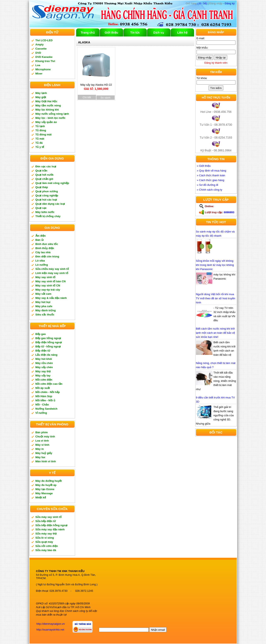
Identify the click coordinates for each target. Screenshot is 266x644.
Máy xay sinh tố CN (48, 285)
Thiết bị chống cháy (48, 216)
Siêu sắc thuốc (45, 315)
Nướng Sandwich (47, 409)
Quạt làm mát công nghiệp (52, 183)
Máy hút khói (44, 359)
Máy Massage (44, 493)
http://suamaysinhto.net (50, 630)
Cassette (41, 49)
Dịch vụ (159, 33)
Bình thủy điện (45, 248)
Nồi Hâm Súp (44, 396)
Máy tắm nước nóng (48, 105)
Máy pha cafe (44, 306)
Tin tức (135, 33)
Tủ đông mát (44, 135)
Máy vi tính (42, 445)
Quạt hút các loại (46, 200)
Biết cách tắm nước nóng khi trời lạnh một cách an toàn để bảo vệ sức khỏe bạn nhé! (215, 333)
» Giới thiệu (204, 166)
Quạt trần (41, 171)
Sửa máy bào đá (46, 550)
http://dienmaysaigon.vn (51, 624)
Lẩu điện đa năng (46, 355)
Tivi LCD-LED (44, 40)
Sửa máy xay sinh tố (49, 517)
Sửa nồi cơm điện (47, 546)
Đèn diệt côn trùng (47, 256)
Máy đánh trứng (46, 310)
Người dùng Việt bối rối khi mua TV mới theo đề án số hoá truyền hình (216, 298)
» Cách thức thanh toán (211, 175)
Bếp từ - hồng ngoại (48, 346)
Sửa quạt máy (44, 542)
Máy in (40, 449)
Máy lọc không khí (47, 110)
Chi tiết (87, 97)
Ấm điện (41, 236)
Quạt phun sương (47, 191)
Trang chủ (88, 33)
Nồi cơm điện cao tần (49, 384)
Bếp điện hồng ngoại (49, 342)
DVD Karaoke (44, 57)
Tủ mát (40, 139)
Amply (40, 44)
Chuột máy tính (45, 436)
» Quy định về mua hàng (212, 171)
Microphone (43, 69)
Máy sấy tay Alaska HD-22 (96, 85)
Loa (38, 65)
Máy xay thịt (43, 371)
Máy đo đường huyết (49, 481)
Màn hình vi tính (46, 461)
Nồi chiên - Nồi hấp (48, 392)
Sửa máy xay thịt (46, 534)
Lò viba (40, 261)
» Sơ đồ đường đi (208, 185)
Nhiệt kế (41, 497)
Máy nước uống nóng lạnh (52, 114)
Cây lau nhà (43, 252)
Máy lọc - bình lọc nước (50, 118)
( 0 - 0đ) (196, 3)
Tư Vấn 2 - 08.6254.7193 (216, 138)
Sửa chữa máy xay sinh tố (52, 269)
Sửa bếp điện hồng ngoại (52, 525)
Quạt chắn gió (44, 179)
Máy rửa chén (44, 363)
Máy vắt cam (43, 294)
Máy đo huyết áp (46, 485)
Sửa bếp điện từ (46, 521)
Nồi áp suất (43, 388)
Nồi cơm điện (44, 380)
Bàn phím (42, 432)
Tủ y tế (40, 147)
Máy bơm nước (45, 212)
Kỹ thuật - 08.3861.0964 (216, 150)
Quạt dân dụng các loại (50, 204)
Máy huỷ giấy (44, 453)
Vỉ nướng (41, 413)
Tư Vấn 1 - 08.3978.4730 (216, 125)
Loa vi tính (42, 441)
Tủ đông (41, 130)
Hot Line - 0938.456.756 (216, 112)
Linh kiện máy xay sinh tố (52, 273)
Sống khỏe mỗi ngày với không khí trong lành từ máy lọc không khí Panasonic (215, 265)
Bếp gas (41, 334)
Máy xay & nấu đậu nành (51, 298)
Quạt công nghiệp (47, 195)
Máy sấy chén (44, 367)
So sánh (106, 98)
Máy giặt (41, 97)
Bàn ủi (40, 240)
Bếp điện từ (43, 351)
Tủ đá (39, 143)
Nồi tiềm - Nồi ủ (45, 400)
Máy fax (40, 457)
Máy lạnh (41, 93)
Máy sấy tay (43, 376)
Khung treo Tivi (45, 61)
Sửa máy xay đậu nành (50, 529)
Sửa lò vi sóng (45, 538)
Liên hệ (182, 33)
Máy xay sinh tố (46, 277)
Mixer (39, 74)
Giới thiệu (111, 33)
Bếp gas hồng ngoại (48, 338)
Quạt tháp (42, 187)
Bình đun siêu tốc (47, 244)
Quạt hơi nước (45, 175)
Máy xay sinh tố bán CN (51, 281)
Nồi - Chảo (42, 405)
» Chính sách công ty (210, 190)
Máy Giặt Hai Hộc (46, 101)
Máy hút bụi (43, 302)
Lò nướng (42, 265)
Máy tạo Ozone (45, 489)
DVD (38, 53)
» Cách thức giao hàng (211, 180)
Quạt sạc (41, 208)
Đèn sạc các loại (46, 166)
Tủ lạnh (40, 126)
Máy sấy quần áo (46, 122)
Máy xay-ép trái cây (48, 290)
